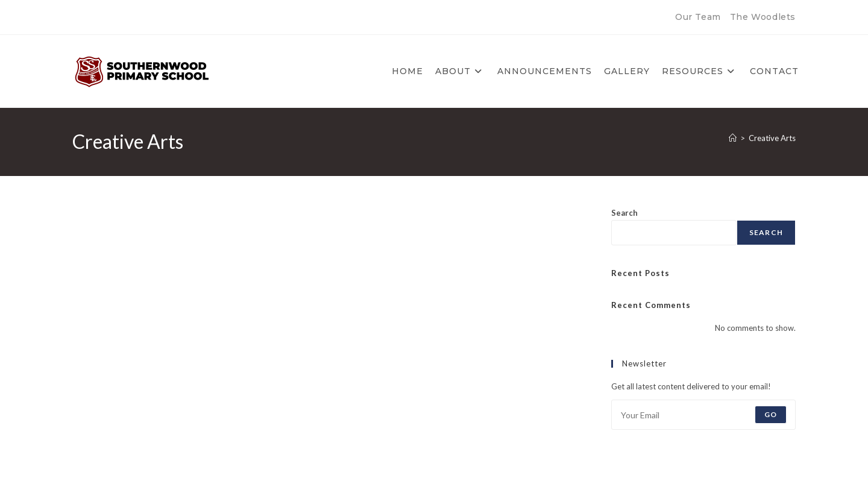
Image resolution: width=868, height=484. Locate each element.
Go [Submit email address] (771, 414)
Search (624, 213)
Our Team (698, 17)
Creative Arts (772, 138)
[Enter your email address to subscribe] (703, 415)
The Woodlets (763, 17)
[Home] (733, 138)
